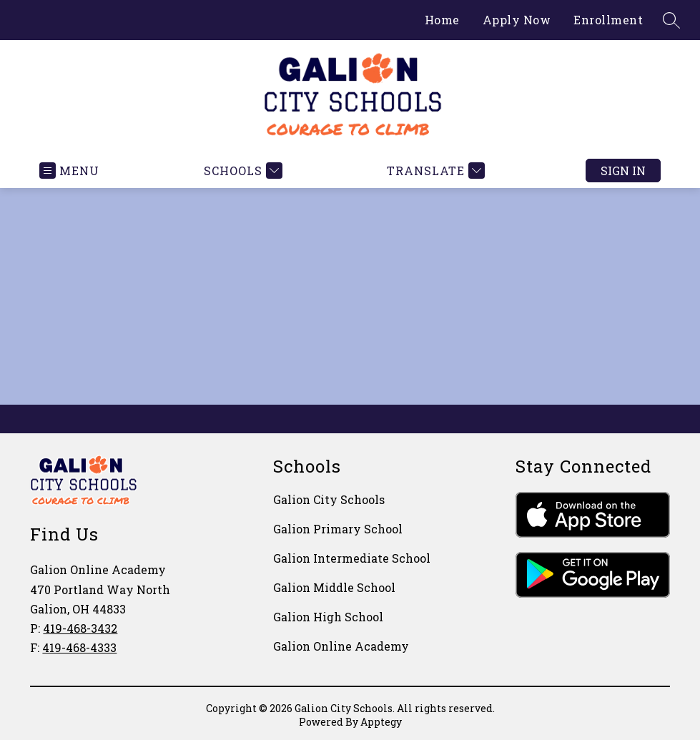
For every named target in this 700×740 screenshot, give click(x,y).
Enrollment (608, 20)
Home (442, 20)
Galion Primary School (338, 529)
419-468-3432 (80, 628)
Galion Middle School (334, 587)
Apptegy (381, 722)
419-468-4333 (79, 647)
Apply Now (517, 20)
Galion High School (328, 617)
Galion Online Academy (341, 646)
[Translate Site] (434, 171)
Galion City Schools (329, 499)
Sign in (623, 171)
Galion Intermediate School (352, 558)
